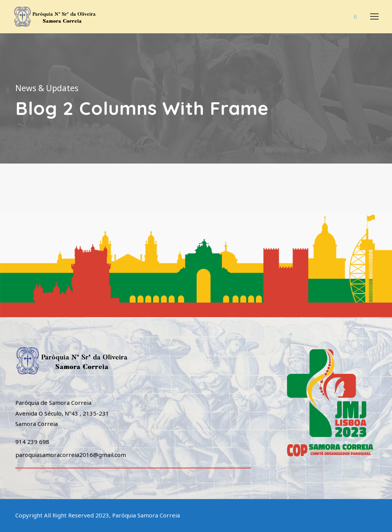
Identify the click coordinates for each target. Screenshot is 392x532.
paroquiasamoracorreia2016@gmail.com (71, 455)
